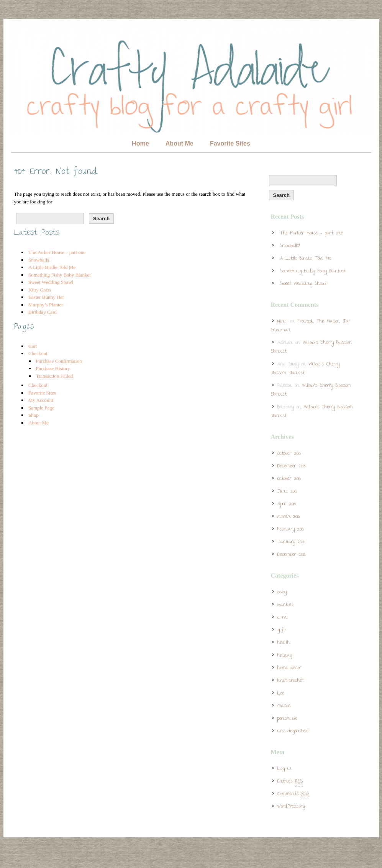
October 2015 (289, 454)
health (284, 643)
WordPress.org (291, 807)
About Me (180, 143)
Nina (282, 322)
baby (282, 592)
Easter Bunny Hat (46, 297)
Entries (290, 782)
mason (284, 706)
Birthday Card (43, 312)
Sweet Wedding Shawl (51, 282)
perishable (287, 719)
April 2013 (287, 504)
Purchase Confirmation (59, 361)
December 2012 (292, 555)
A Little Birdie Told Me (52, 267)
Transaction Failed (55, 376)
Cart (33, 346)
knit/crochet (291, 681)
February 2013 (291, 530)
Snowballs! (40, 260)
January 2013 (291, 542)
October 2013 (289, 479)
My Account (41, 400)
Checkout (38, 353)
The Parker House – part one (57, 252)
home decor (289, 668)
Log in (285, 769)
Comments (293, 794)
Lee (281, 694)
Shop (34, 415)
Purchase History (53, 368)
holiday (285, 656)
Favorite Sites (230, 143)
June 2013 (287, 492)
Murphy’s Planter (46, 305)
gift (282, 630)
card (282, 618)
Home (140, 143)
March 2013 (289, 517)
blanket (285, 605)
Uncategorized (293, 731)
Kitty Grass (40, 290)
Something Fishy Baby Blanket (60, 275)
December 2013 (291, 466)
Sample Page (41, 408)
